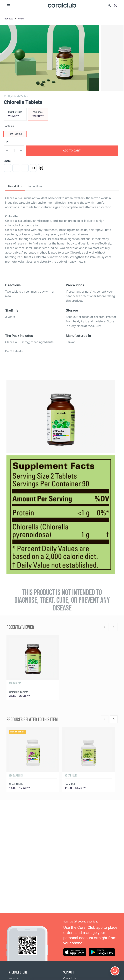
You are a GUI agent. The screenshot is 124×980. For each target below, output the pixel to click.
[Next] (114, 719)
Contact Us (70, 978)
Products (13, 978)
